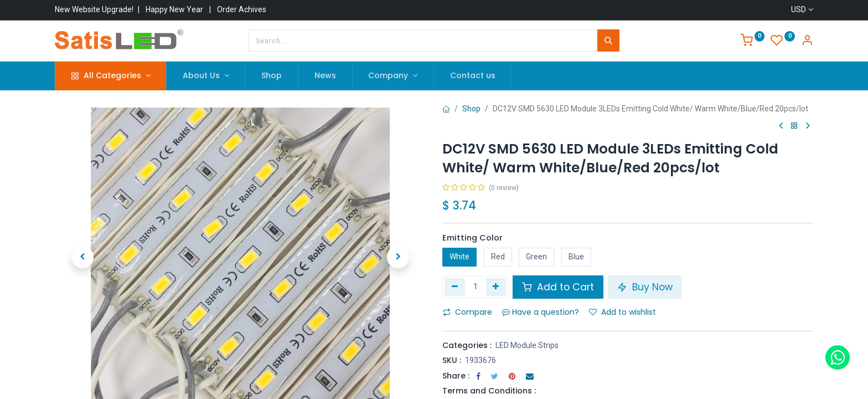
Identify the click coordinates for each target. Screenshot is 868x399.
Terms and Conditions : (489, 391)
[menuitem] (272, 76)
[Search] (608, 40)
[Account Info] (807, 42)
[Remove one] (455, 287)
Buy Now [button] (645, 287)
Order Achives (242, 9)
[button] (82, 253)
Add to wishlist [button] (622, 312)
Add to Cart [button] (558, 287)
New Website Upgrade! (94, 9)
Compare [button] (467, 312)
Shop (471, 109)
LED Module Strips (527, 345)
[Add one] (496, 287)
